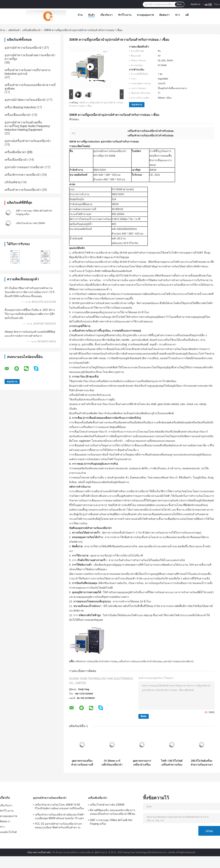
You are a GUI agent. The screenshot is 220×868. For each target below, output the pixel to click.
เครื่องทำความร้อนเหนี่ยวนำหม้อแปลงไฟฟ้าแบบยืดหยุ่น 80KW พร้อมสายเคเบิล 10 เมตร (60, 816)
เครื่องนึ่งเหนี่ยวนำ (16, 160)
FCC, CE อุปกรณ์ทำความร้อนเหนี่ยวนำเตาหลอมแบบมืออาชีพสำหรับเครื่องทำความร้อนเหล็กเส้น (59, 826)
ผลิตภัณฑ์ (14, 30)
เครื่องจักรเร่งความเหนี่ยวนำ (23, 175)
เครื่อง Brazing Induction (20, 107)
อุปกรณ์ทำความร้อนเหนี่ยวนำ (24, 48)
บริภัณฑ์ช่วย (13, 182)
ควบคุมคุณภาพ (145, 15)
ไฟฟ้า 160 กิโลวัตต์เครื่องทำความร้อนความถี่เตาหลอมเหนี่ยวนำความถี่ (172, 763)
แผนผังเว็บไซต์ (8, 832)
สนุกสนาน (195, 4)
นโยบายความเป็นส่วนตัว (39, 852)
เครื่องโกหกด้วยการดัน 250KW (30, 223)
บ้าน (80, 15)
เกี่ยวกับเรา (106, 15)
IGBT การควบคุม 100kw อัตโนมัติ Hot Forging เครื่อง (111, 822)
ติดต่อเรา (164, 15)
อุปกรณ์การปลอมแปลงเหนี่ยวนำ (179, 661)
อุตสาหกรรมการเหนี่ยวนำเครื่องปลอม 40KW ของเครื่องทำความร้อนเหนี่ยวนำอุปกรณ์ (142, 763)
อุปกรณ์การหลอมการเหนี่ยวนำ (24, 167)
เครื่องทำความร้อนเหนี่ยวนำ (23, 190)
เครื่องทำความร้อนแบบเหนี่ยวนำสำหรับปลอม (140, 661)
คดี (187, 15)
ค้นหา (180, 4)
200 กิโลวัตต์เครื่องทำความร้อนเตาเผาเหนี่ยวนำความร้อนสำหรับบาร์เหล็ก (202, 763)
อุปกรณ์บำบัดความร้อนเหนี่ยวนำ (25, 100)
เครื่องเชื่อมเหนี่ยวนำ (18, 115)
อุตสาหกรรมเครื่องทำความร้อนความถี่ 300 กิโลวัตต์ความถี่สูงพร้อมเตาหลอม (82, 763)
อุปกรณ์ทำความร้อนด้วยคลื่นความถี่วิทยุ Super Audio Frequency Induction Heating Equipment (27, 126)
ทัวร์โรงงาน (125, 15)
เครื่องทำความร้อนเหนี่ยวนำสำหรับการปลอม (96, 661)
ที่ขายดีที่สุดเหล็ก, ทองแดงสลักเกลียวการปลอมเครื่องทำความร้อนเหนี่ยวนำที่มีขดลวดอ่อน (113, 813)
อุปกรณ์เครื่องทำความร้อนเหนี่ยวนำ (28, 141)
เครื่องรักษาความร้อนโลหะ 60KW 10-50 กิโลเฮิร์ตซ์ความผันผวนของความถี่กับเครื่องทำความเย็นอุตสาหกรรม (59, 807)
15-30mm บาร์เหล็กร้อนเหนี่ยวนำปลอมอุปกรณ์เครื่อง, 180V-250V (112, 763)
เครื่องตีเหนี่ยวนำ (32, 30)
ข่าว (177, 15)
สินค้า (91, 15)
